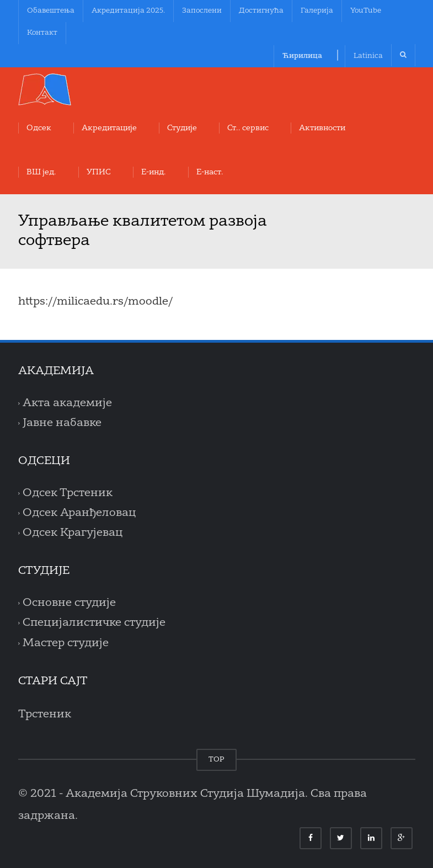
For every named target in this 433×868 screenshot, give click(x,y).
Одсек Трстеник (68, 493)
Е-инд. (154, 172)
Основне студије (69, 603)
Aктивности (322, 128)
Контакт (42, 33)
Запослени (202, 11)
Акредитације (109, 128)
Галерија (317, 11)
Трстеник (45, 715)
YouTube (366, 11)
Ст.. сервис (248, 128)
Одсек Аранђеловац (79, 513)
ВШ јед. (41, 172)
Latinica (368, 56)
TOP (216, 760)
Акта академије (67, 403)
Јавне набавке (62, 423)
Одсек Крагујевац (73, 533)
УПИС (99, 172)
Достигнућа (261, 11)
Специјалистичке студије (94, 623)
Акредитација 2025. (128, 11)
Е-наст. (210, 172)
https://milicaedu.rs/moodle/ (95, 302)
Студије (182, 128)
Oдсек (39, 128)
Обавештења (51, 11)
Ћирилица (302, 56)
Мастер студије (66, 643)
